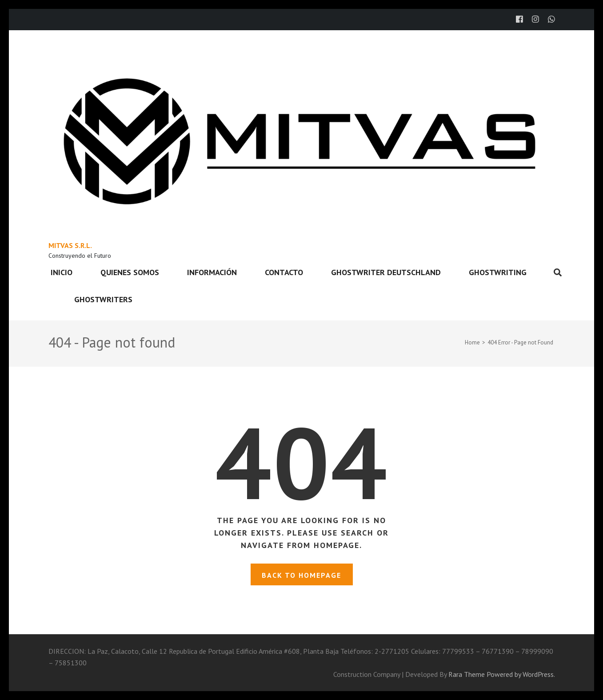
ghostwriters (103, 299)
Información (212, 272)
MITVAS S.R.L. (70, 245)
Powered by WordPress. (521, 674)
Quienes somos (130, 272)
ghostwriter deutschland (386, 272)
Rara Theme (467, 674)
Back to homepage (301, 575)
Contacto (284, 272)
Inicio (62, 272)
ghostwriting (498, 272)
